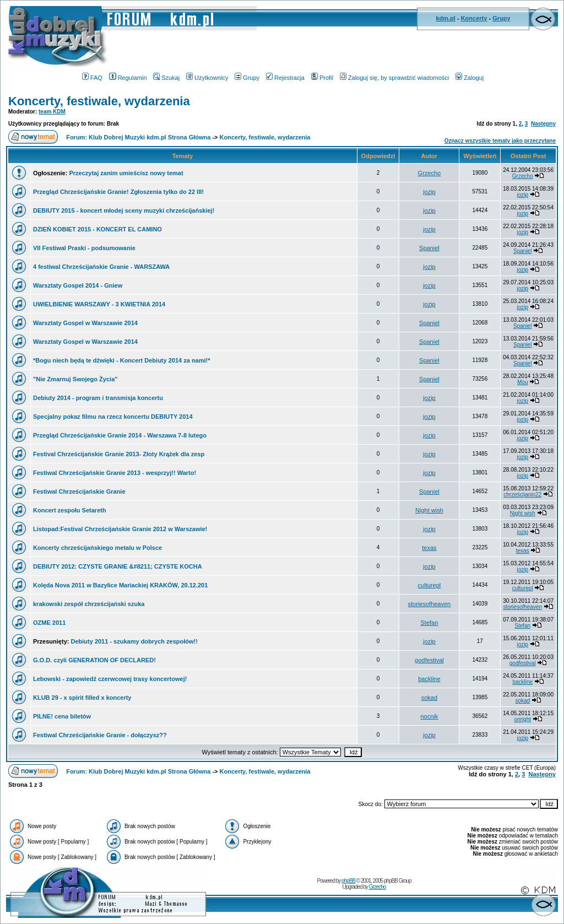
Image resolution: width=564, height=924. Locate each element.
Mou (522, 382)
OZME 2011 (49, 623)
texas (429, 548)
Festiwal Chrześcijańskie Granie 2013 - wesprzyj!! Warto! (115, 473)
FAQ (92, 78)
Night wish (429, 510)
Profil (322, 78)
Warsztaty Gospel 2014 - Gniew (78, 285)
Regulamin (128, 78)
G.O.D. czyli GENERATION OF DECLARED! (94, 660)
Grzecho (430, 173)
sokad (429, 698)
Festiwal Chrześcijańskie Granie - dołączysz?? (100, 735)
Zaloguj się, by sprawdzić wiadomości (394, 78)
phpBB (348, 881)
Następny (543, 124)
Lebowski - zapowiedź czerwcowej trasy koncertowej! (110, 679)
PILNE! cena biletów (62, 716)
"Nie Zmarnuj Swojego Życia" (75, 379)
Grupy (501, 18)
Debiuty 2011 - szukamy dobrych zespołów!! (134, 641)
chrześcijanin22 (522, 495)
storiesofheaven (430, 604)
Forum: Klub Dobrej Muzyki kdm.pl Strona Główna (138, 137)
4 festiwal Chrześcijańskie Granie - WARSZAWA (101, 267)
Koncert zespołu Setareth (70, 510)
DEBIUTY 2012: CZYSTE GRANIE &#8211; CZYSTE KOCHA (118, 566)
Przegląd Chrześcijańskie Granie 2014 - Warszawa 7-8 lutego (120, 435)
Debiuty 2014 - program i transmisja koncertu (98, 398)
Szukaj (166, 78)
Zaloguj (470, 78)
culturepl (430, 585)
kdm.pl (445, 18)
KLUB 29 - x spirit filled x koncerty (82, 698)
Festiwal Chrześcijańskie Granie (79, 491)
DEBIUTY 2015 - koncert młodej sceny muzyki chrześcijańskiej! (124, 210)
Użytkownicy (207, 78)
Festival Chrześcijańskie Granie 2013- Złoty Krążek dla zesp (119, 454)
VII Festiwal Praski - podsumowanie (84, 248)
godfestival (429, 660)
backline (429, 679)
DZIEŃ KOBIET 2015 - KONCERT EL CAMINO (97, 229)
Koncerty (474, 18)
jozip (429, 192)
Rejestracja (285, 78)
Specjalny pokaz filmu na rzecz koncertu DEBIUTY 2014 (113, 417)
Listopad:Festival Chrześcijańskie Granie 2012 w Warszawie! (120, 529)
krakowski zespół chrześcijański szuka (89, 604)
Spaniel (429, 248)
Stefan (430, 623)
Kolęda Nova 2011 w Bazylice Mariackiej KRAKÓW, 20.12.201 (120, 585)
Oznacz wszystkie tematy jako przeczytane (500, 141)
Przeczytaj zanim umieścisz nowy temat (126, 173)
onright (522, 719)
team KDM (52, 112)
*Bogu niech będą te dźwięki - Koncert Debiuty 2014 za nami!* (122, 360)
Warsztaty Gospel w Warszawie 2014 (85, 323)
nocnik (430, 716)
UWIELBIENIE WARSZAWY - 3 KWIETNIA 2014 (99, 304)
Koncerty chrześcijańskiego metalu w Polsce (97, 548)
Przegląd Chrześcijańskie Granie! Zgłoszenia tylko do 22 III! (118, 192)
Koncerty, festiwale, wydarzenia (99, 101)
